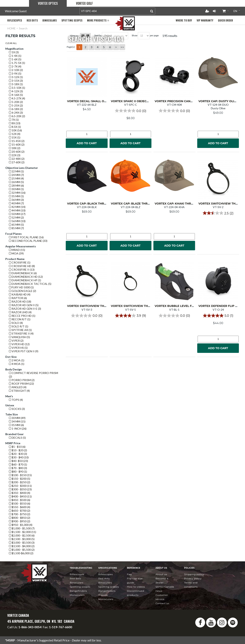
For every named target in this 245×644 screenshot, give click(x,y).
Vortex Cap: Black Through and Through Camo (107, 204)
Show (135, 35)
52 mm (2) (16, 217)
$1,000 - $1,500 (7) (22, 528)
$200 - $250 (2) (20, 482)
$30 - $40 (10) (19, 457)
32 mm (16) (17, 193)
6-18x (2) (16, 109)
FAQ (129, 574)
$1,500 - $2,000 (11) (23, 532)
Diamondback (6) (23, 273)
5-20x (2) (16, 102)
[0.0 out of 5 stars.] (131, 111)
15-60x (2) (17, 144)
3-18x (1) (16, 84)
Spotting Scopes (80, 587)
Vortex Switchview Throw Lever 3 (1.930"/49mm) (106, 306)
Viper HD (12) (19, 344)
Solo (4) (16, 323)
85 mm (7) (16, 228)
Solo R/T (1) (19, 326)
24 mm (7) (16, 175)
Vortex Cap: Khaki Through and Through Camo (194, 204)
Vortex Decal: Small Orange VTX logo (99, 101)
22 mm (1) (16, 171)
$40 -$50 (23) (18, 461)
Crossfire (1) (20, 262)
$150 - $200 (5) (20, 479)
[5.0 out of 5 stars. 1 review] (218, 316)
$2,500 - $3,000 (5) (22, 539)
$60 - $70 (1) (18, 464)
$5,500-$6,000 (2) (21, 553)
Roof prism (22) (21, 384)
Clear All (11, 43)
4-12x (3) (16, 91)
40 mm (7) (16, 203)
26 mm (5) (16, 182)
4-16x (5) (16, 95)
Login (214, 11)
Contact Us (162, 603)
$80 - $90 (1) (18, 472)
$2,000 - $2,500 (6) (22, 535)
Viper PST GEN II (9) (24, 351)
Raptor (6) (18, 298)
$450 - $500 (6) (20, 500)
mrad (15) (17, 250)
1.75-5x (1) (17, 63)
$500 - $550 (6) (20, 503)
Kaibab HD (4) (20, 294)
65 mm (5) (16, 225)
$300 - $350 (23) (20, 489)
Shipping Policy (194, 574)
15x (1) (15, 137)
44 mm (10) (17, 210)
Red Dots (75, 578)
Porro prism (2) (22, 380)
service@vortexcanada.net (59, 630)
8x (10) (15, 123)
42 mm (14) (17, 207)
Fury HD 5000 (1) (21, 287)
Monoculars (77, 595)
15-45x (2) (17, 141)
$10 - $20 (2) (18, 450)
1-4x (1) (15, 56)
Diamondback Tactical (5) (30, 284)
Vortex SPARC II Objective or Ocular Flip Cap (148, 101)
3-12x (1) (16, 77)
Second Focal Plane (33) (28, 241)
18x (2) (15, 148)
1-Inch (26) (18, 429)
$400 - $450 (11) (20, 496)
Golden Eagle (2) (23, 291)
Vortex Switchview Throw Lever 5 (139, 306)
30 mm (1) (16, 189)
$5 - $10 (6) (17, 447)
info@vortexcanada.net (23, 630)
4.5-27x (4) (17, 98)
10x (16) (15, 130)
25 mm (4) (16, 178)
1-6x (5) (15, 59)
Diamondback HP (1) (25, 280)
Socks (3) (17, 409)
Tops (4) (16, 400)
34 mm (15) (17, 421)
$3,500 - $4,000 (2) (22, 546)
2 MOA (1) (17, 360)
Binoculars (77, 583)
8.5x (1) (15, 127)
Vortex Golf (84, 3)
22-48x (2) (17, 159)
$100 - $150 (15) (20, 475)
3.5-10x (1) (17, 88)
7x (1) (14, 120)
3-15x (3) (16, 81)
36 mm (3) (16, 200)
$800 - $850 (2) (20, 518)
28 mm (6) (16, 186)
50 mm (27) (17, 214)
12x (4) (15, 134)
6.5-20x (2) (17, 116)
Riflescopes (77, 574)
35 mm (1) (16, 196)
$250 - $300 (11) (20, 486)
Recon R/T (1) (20, 319)
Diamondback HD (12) (26, 277)
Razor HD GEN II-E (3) (25, 309)
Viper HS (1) (18, 348)
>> (122, 47)
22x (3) (15, 155)
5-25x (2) (16, 105)
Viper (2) (16, 341)
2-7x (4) (15, 66)
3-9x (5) (15, 73)
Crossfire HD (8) (22, 266)
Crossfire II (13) (22, 270)
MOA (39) (16, 253)
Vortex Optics (48, 3)
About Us (161, 574)
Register (207, 11)
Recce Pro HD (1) (22, 316)
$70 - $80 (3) (18, 468)
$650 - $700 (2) (20, 511)
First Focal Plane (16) (26, 237)
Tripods (103, 595)
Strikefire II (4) (21, 333)
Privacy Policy (193, 578)
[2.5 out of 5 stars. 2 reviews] (218, 213)
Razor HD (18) (20, 301)
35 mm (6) (16, 425)
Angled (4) (18, 387)
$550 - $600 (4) (20, 507)
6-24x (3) (16, 113)
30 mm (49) (17, 418)
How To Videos (136, 587)
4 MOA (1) (17, 364)
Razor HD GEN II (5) (24, 305)
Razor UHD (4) (20, 312)
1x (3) (14, 52)
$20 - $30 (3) (18, 454)
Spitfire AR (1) (20, 330)
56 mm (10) (17, 221)
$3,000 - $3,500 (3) (22, 543)
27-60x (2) (17, 162)
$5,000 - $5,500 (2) (22, 550)
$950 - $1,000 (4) (21, 525)
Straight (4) (19, 391)
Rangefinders (78, 591)
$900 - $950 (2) (20, 521)
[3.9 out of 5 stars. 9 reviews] (130, 316)
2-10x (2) (16, 70)
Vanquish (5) (19, 337)
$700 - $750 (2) (20, 514)
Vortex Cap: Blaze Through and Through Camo (150, 204)
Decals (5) (17, 438)
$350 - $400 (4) (20, 493)
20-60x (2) (17, 152)
